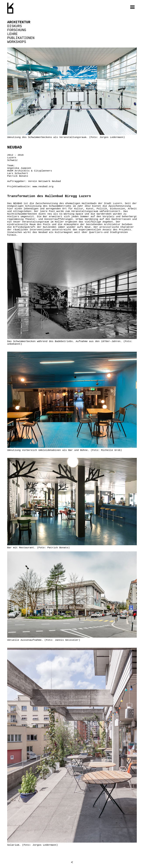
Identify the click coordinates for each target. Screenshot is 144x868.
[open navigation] (132, 7)
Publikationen (21, 38)
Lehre (12, 34)
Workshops (17, 42)
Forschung (17, 30)
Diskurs (15, 26)
